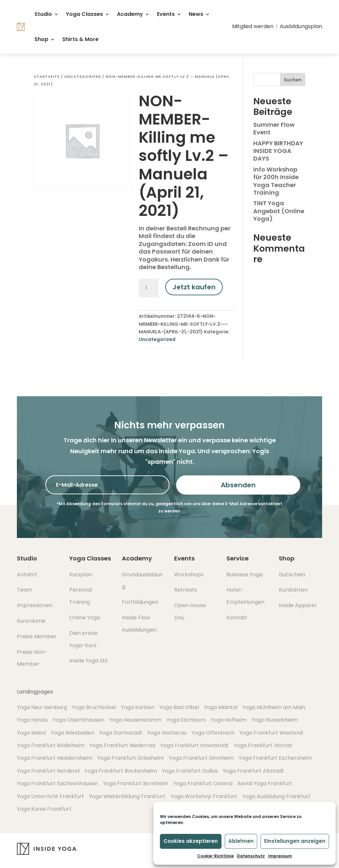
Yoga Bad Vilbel (179, 707)
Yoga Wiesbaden (73, 733)
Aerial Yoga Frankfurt (265, 783)
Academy (130, 14)
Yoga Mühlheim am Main (274, 707)
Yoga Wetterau (167, 733)
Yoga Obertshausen (78, 720)
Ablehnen (241, 841)
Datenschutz (251, 856)
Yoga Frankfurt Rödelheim (51, 745)
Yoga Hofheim (229, 720)
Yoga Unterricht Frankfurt (50, 796)
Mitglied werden (253, 26)
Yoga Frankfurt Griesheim (131, 758)
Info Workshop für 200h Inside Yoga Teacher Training (276, 181)
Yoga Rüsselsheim (275, 720)
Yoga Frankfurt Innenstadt (194, 745)
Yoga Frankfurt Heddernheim (55, 758)
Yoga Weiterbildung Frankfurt (127, 796)
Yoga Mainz (31, 733)
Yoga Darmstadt (121, 733)
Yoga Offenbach (213, 733)
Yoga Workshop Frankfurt (204, 796)
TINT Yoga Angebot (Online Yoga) (279, 211)
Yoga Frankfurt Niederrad (122, 745)
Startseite (47, 76)
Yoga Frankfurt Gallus (190, 771)
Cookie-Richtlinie (216, 856)
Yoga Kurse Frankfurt (44, 809)
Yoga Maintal (221, 707)
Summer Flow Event (274, 128)
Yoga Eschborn (186, 720)
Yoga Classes (84, 14)
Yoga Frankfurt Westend (271, 733)
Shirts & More (80, 39)
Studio (43, 14)
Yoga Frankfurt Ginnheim (201, 758)
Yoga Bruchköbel (94, 707)
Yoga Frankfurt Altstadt (253, 771)
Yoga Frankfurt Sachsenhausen (57, 783)
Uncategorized (83, 76)
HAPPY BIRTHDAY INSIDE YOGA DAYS (278, 151)
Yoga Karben (138, 707)
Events (166, 14)
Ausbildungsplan (301, 26)
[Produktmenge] (149, 288)
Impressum (280, 856)
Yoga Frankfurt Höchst (263, 745)
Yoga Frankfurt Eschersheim (275, 758)
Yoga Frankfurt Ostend (203, 783)
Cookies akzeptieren (191, 841)
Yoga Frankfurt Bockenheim (121, 771)
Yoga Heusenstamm (135, 720)
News (196, 14)
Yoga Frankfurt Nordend (48, 771)
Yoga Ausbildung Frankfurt (276, 796)
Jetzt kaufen (194, 287)
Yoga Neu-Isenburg (42, 707)
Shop (41, 39)
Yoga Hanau (32, 720)
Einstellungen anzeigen (295, 841)
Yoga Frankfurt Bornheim (136, 783)
